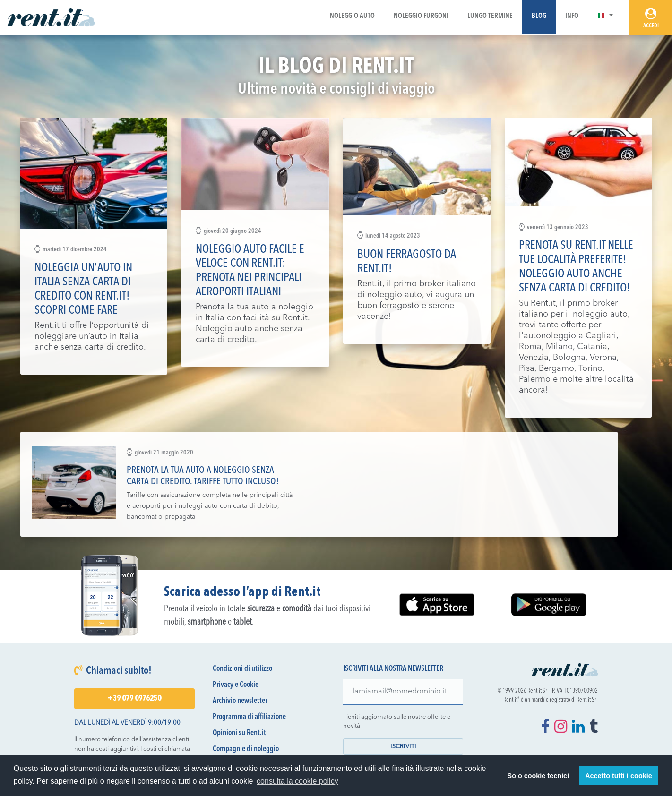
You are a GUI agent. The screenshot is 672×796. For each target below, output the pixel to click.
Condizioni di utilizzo (242, 669)
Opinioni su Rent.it (239, 733)
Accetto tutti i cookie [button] (619, 776)
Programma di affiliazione (249, 717)
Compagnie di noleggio (246, 749)
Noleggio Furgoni (421, 16)
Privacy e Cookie (236, 685)
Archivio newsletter (240, 701)
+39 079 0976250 (134, 699)
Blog (539, 16)
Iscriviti (403, 747)
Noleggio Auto (352, 16)
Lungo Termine (490, 16)
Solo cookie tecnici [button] (538, 776)
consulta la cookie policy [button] (297, 781)
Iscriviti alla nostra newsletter (393, 669)
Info (572, 16)
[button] (605, 16)
